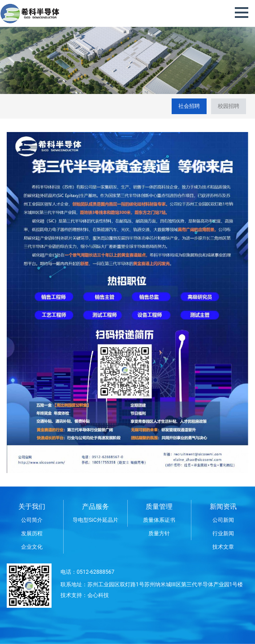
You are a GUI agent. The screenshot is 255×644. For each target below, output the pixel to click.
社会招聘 (189, 106)
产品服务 (95, 507)
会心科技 (98, 595)
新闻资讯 (223, 507)
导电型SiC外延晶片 (95, 520)
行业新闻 (223, 533)
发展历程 (32, 533)
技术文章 (223, 547)
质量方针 (159, 533)
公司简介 (32, 520)
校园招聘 (229, 106)
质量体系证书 (159, 520)
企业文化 (32, 547)
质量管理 (159, 507)
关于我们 (32, 507)
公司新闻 (223, 520)
